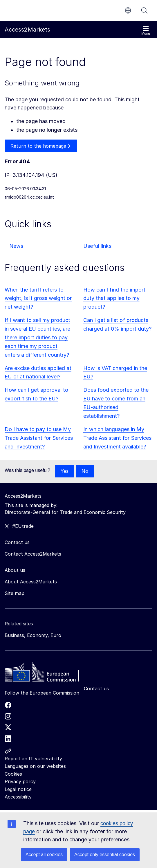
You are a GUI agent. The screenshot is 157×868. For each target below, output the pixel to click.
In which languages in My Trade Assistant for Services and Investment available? (117, 438)
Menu (146, 31)
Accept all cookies (44, 855)
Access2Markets (23, 496)
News (16, 246)
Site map (15, 593)
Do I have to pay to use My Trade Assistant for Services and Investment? (39, 438)
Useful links (97, 246)
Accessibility (18, 797)
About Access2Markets (31, 582)
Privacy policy (20, 781)
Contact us (96, 688)
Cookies (13, 774)
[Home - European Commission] (47, 673)
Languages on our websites (35, 766)
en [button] (128, 10)
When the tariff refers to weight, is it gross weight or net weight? (38, 298)
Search (144, 10)
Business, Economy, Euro (33, 635)
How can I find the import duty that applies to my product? (114, 298)
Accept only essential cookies (105, 855)
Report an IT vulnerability (33, 759)
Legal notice (18, 789)
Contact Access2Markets (33, 554)
